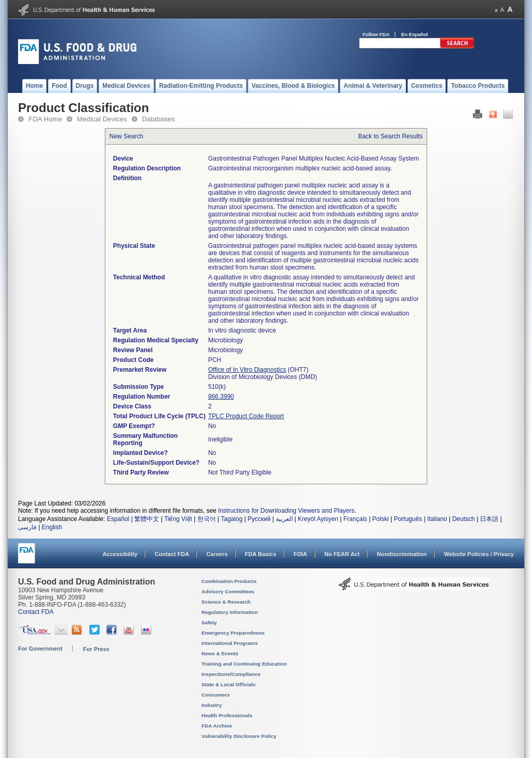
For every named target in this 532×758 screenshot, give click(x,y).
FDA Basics (261, 554)
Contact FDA (172, 554)
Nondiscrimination (402, 554)
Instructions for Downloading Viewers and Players (286, 511)
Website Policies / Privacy (479, 554)
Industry (212, 705)
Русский (259, 519)
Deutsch (463, 519)
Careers (217, 554)
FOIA (300, 554)
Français (355, 519)
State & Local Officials (229, 684)
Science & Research (226, 602)
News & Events (220, 653)
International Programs (230, 643)
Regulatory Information (230, 612)
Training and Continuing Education (244, 664)
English (52, 527)
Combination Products (229, 581)
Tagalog (232, 519)
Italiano (437, 519)
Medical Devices (102, 119)
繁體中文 (147, 519)
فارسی (27, 527)
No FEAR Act (342, 554)
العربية (284, 519)
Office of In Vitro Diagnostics (247, 370)
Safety (209, 622)
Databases (159, 119)
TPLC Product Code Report (246, 416)
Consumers (216, 695)
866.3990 (221, 397)
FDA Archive (217, 726)
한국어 (207, 519)
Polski (381, 519)
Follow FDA (376, 34)
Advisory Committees (228, 591)
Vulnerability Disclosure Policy (239, 736)
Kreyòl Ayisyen (318, 519)
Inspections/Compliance (231, 674)
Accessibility (120, 554)
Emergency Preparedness (233, 633)
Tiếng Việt (178, 519)
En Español (415, 34)
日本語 (489, 519)
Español (118, 519)
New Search (126, 136)
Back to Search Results (390, 136)
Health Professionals (227, 715)
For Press (96, 649)
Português (408, 519)
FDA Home (45, 119)
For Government (40, 649)
